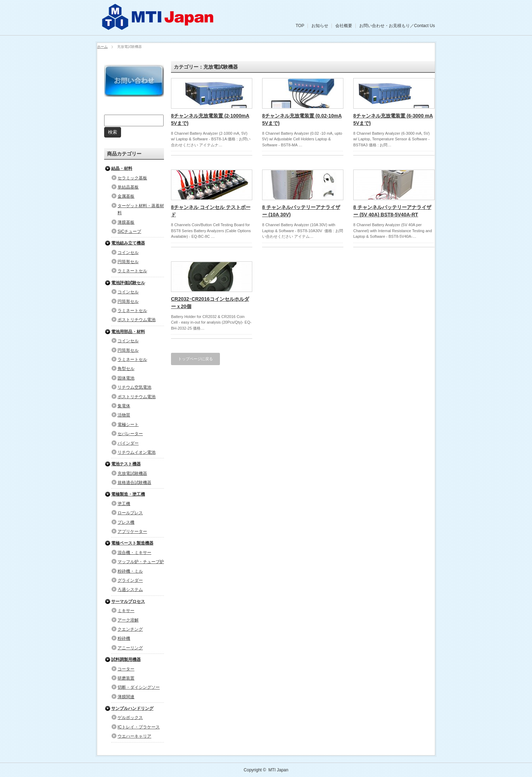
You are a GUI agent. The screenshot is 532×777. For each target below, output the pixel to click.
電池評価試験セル (128, 283)
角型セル (126, 369)
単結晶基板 (128, 187)
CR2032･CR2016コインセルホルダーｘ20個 (210, 303)
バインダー (128, 443)
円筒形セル (128, 262)
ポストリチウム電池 (137, 320)
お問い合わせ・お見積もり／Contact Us (397, 26)
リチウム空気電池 (134, 387)
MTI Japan (278, 770)
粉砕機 (124, 638)
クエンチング (130, 629)
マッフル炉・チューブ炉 (141, 562)
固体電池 (126, 378)
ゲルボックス (130, 718)
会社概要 (344, 26)
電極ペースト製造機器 (132, 543)
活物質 (124, 415)
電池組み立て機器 (128, 243)
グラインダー (130, 580)
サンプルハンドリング (132, 708)
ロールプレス (130, 513)
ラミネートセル (132, 271)
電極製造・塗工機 (128, 494)
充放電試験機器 (132, 473)
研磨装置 (126, 678)
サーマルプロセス (128, 601)
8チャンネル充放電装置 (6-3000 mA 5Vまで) (393, 119)
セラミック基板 (132, 178)
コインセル (128, 253)
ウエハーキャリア (134, 736)
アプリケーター (132, 531)
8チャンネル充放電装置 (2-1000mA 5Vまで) (210, 119)
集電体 (124, 406)
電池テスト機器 (126, 464)
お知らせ (320, 26)
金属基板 (126, 196)
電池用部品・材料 (128, 332)
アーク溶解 (128, 620)
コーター (126, 669)
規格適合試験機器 (134, 483)
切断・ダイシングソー (139, 687)
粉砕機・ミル (130, 571)
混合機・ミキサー (134, 553)
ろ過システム (130, 590)
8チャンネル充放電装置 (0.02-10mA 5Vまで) (302, 119)
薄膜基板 (126, 222)
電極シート (128, 425)
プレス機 (126, 522)
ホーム (102, 47)
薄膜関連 (126, 697)
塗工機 (124, 504)
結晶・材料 (122, 168)
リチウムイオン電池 (137, 452)
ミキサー (126, 611)
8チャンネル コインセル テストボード (211, 211)
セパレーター (130, 434)
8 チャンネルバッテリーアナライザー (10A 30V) (301, 211)
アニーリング (130, 648)
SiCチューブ (129, 231)
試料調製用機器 (126, 660)
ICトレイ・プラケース (139, 727)
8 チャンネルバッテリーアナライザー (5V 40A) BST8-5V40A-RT (392, 211)
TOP (300, 26)
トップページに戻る (195, 359)
